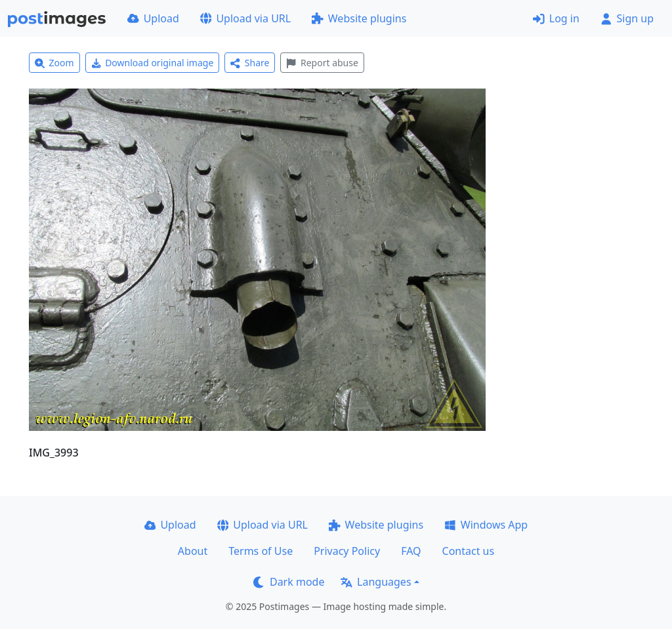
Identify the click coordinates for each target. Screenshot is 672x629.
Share (250, 63)
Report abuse (322, 63)
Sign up (627, 18)
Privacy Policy (347, 551)
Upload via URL (245, 18)
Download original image (153, 63)
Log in (556, 18)
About (193, 551)
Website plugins (359, 18)
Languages (376, 582)
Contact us (469, 551)
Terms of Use (261, 551)
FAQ (411, 551)
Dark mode (289, 582)
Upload (153, 18)
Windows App (486, 525)
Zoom (54, 63)
